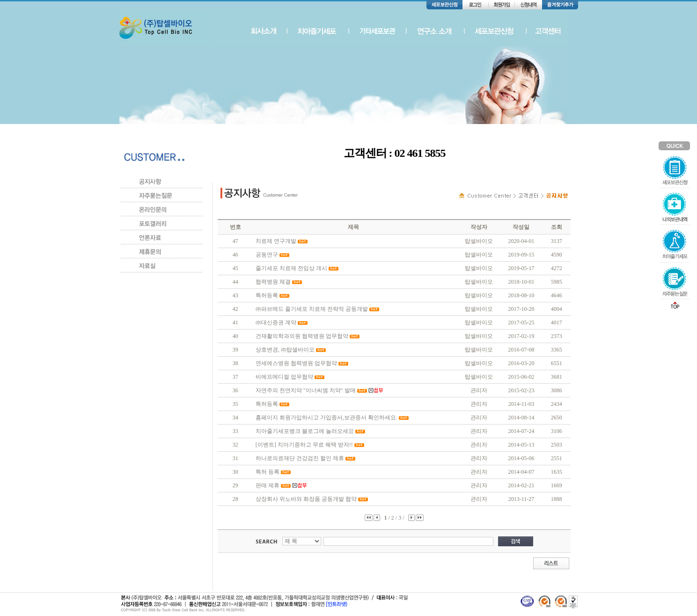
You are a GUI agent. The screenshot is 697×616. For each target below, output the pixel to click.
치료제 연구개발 (276, 241)
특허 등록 (268, 472)
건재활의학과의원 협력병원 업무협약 (302, 336)
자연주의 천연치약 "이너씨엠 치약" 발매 (306, 390)
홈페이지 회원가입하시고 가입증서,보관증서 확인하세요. (326, 418)
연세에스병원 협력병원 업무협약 (296, 363)
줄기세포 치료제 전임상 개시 (291, 268)
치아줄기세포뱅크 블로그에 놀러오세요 (305, 431)
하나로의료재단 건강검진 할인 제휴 (300, 458)
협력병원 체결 (273, 282)
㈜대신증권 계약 (276, 323)
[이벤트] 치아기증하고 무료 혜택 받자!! (304, 445)
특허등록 (267, 295)
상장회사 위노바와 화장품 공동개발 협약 (306, 499)
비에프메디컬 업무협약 (284, 377)
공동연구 (267, 255)
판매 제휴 (268, 485)
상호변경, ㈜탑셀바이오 (285, 350)
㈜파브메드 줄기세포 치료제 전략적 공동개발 (312, 309)
